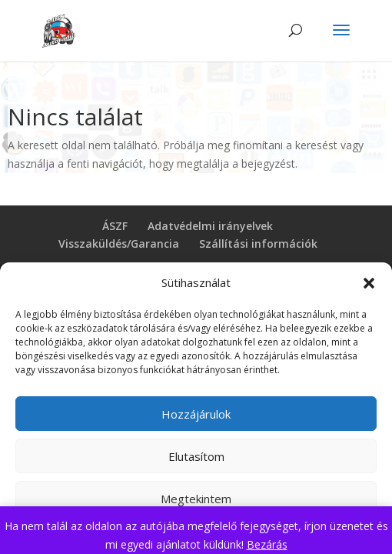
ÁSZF (115, 226)
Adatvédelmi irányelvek (210, 226)
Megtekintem (196, 499)
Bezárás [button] (267, 544)
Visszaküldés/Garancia (119, 244)
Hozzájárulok (196, 414)
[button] (369, 283)
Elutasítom (196, 456)
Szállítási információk (258, 244)
